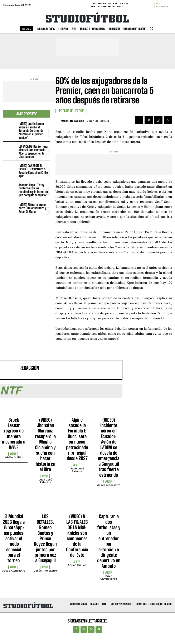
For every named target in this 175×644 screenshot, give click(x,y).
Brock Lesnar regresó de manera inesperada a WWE (14, 434)
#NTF (13, 454)
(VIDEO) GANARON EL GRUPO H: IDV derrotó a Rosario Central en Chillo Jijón (33, 171)
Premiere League (71, 111)
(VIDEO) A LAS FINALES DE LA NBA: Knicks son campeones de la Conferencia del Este (77, 536)
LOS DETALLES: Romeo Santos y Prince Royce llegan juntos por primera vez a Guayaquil (45, 538)
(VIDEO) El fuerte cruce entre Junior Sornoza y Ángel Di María (32, 208)
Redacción (77, 121)
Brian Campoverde (109, 577)
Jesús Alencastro (109, 485)
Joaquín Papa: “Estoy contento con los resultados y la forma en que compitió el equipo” (33, 190)
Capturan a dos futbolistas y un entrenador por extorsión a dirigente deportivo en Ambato (109, 541)
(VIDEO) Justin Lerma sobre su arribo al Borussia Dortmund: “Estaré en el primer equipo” (31, 131)
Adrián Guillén (14, 457)
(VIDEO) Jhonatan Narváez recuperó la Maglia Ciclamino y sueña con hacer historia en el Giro (45, 445)
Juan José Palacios (45, 481)
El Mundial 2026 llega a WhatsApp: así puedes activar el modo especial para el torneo (14, 538)
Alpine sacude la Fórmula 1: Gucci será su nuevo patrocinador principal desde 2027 (77, 439)
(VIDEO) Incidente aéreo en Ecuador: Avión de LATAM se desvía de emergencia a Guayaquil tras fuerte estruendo (109, 447)
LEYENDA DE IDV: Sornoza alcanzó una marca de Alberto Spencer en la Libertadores (33, 152)
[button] (151, 29)
